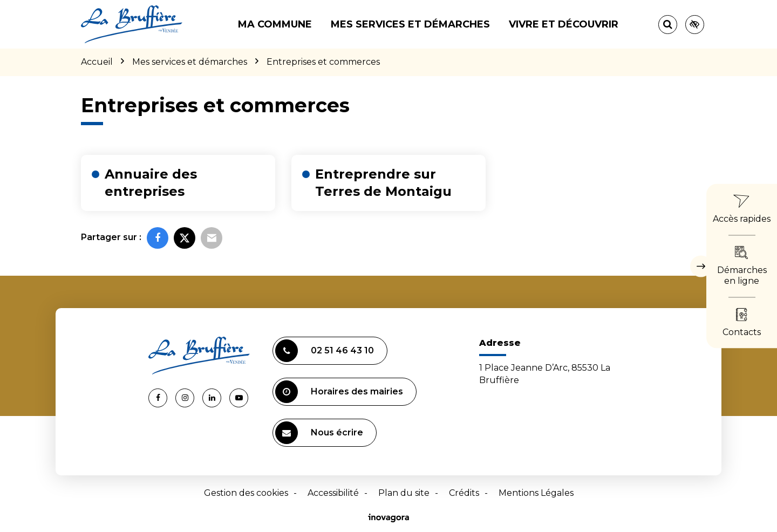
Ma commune (275, 24)
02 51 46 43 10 (325, 351)
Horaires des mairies (339, 392)
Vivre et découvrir (564, 24)
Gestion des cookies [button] (246, 493)
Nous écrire (319, 433)
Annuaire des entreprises (151, 183)
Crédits (464, 493)
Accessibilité (333, 493)
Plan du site (404, 493)
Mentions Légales (536, 493)
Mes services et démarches (410, 24)
